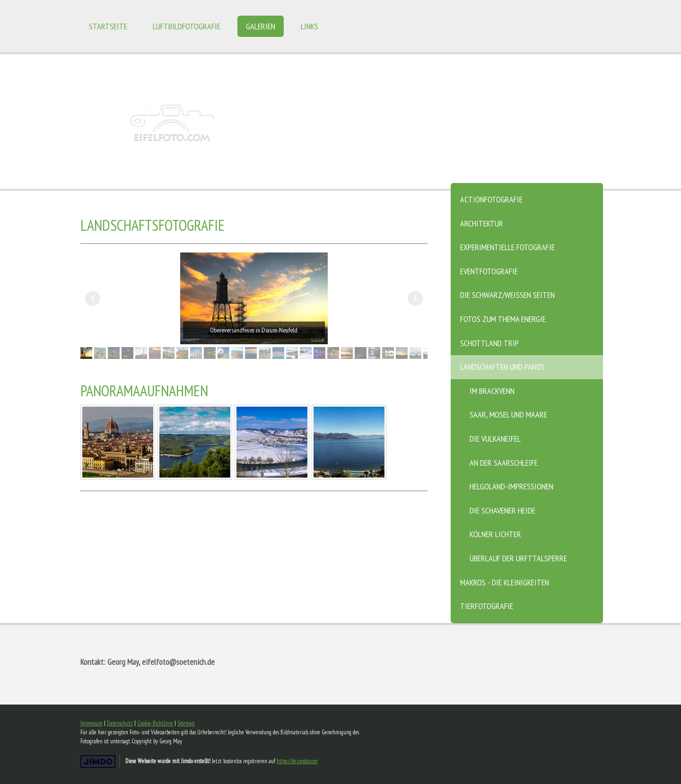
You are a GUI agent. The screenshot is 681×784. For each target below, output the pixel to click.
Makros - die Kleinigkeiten (505, 582)
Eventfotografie (489, 271)
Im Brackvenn (492, 391)
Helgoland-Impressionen (511, 486)
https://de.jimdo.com (297, 761)
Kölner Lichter (495, 534)
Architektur (482, 223)
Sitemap (186, 723)
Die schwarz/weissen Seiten (507, 295)
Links (310, 26)
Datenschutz (120, 723)
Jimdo (98, 762)
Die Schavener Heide (502, 510)
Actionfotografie (491, 199)
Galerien (261, 26)
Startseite (108, 26)
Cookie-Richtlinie (155, 723)
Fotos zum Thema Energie (503, 319)
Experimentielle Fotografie (507, 247)
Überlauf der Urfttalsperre (518, 558)
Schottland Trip (489, 343)
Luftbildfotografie (187, 26)
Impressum (92, 723)
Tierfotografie (487, 606)
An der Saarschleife (504, 463)
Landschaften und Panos (502, 367)
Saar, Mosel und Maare (508, 414)
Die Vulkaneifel (495, 439)
